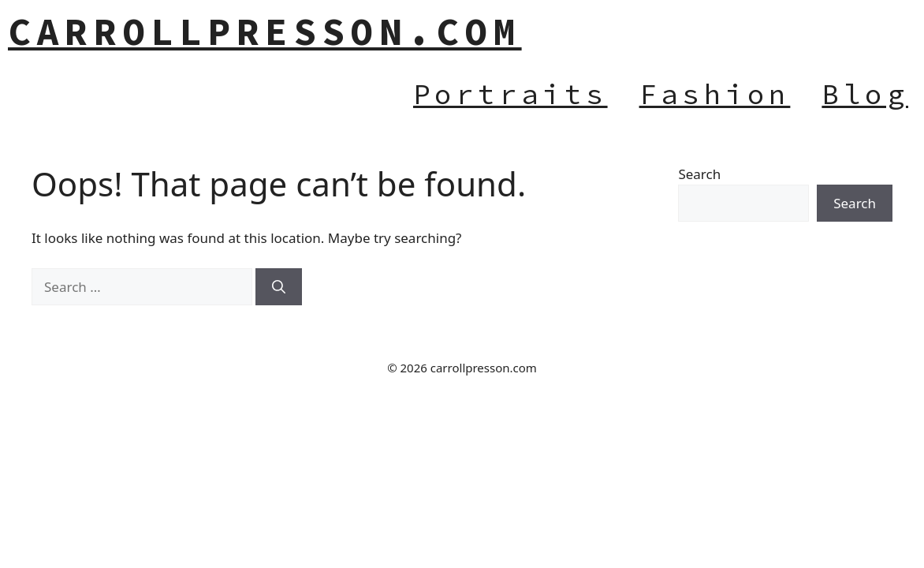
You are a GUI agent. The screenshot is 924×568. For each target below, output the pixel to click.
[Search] (279, 287)
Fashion (715, 94)
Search (699, 174)
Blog (865, 94)
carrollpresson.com (265, 32)
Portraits (510, 94)
